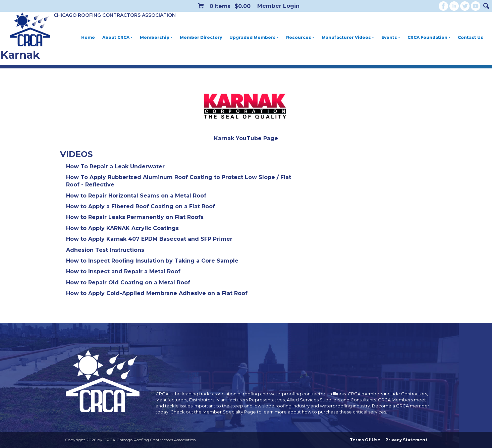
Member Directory (201, 37)
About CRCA (117, 37)
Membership (156, 37)
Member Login (278, 6)
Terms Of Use (365, 440)
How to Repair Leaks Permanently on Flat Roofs (135, 217)
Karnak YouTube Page (246, 138)
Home (88, 37)
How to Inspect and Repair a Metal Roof (123, 271)
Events (391, 37)
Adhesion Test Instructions (105, 250)
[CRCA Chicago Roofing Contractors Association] (30, 30)
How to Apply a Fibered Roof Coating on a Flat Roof (141, 206)
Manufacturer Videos (348, 37)
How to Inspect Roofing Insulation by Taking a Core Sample (152, 261)
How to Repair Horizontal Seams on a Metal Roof (136, 196)
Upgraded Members (254, 37)
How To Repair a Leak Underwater (115, 166)
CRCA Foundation (429, 37)
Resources (300, 37)
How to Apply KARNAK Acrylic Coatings (122, 228)
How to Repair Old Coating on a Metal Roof (128, 283)
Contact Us (471, 37)
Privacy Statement (406, 440)
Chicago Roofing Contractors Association (115, 15)
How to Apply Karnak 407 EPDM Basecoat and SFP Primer (149, 239)
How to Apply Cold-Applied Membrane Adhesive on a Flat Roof (157, 293)
